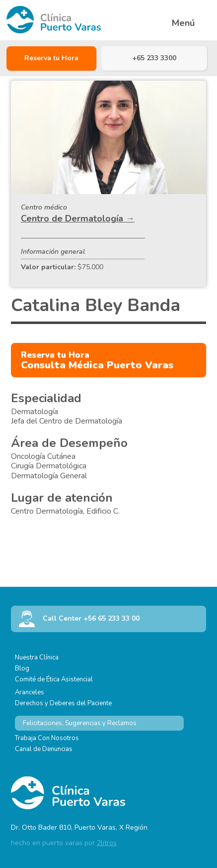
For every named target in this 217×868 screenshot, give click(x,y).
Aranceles (30, 692)
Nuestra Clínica (37, 657)
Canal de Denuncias (44, 749)
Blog (22, 668)
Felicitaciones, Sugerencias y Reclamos (80, 723)
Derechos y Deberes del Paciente (63, 703)
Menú (183, 23)
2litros (107, 843)
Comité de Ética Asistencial (54, 679)
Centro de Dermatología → (78, 218)
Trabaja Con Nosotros (47, 738)
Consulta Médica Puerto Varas (97, 361)
